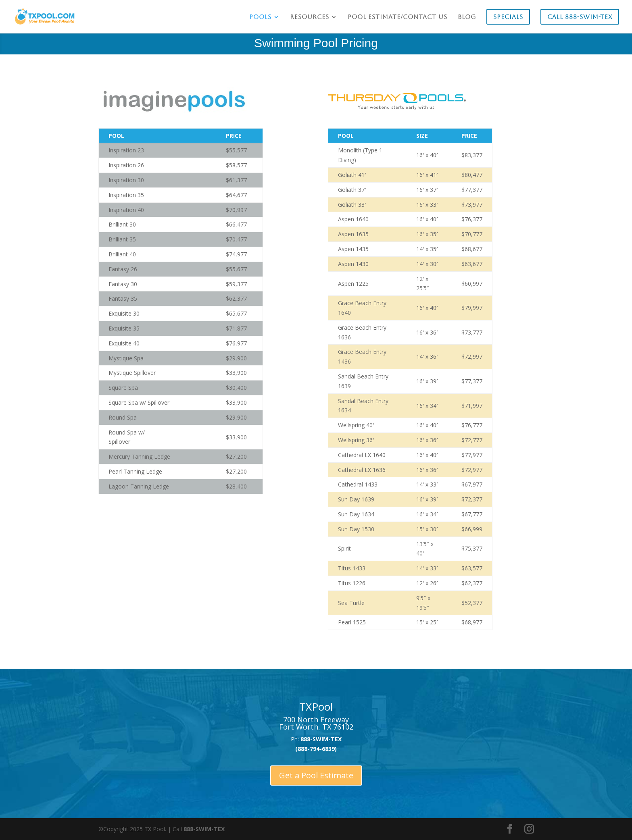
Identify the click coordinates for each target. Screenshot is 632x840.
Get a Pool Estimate (316, 775)
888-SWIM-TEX (204, 829)
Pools (260, 17)
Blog (467, 17)
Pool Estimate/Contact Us (397, 17)
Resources (310, 17)
